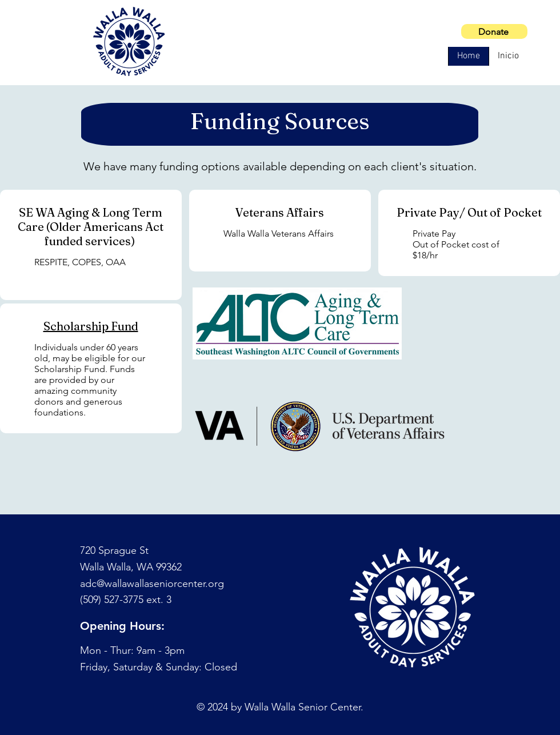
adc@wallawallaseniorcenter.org (152, 584)
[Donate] (494, 31)
